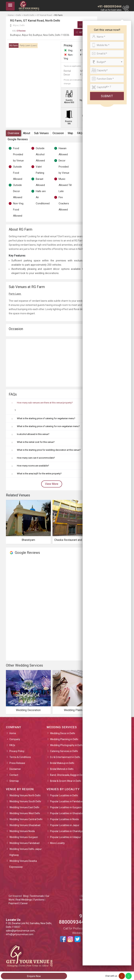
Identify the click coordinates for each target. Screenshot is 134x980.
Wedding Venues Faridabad (24, 843)
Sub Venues (41, 133)
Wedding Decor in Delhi (63, 733)
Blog (26, 896)
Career (24, 903)
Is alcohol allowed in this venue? (33, 434)
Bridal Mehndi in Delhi (62, 769)
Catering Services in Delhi (64, 751)
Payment (14, 903)
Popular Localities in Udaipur (66, 837)
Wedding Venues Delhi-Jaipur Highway (26, 852)
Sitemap (14, 781)
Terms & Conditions (20, 757)
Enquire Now (34, 976)
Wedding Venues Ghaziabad (25, 825)
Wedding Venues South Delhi (25, 801)
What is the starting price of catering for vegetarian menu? (46, 418)
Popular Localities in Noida (64, 819)
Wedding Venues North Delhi (25, 795)
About (27, 133)
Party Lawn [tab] (28, 46)
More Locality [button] (57, 843)
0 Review (19, 31)
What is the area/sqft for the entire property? (39, 474)
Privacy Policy (17, 751)
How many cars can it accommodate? (36, 458)
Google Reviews (18, 139)
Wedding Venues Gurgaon (24, 837)
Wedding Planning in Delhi (64, 739)
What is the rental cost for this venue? (36, 442)
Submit (107, 96)
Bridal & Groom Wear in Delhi (66, 781)
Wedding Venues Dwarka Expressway (23, 864)
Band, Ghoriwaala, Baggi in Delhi (68, 775)
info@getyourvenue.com (20, 934)
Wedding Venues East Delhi (24, 807)
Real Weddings (24, 900)
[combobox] (107, 62)
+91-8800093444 (109, 6)
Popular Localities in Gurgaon (66, 807)
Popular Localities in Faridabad (67, 801)
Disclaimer (15, 769)
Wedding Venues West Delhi (25, 813)
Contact (14, 775)
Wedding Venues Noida (22, 831)
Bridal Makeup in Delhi (62, 763)
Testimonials (37, 896)
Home (13, 733)
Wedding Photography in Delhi (66, 745)
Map (70, 133)
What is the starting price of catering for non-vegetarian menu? (48, 426)
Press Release (17, 763)
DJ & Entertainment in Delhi (65, 757)
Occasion (58, 133)
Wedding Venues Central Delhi (26, 819)
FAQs (80, 133)
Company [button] (15, 739)
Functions (39, 900)
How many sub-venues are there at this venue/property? (45, 403)
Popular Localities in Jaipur (65, 825)
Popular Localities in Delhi (64, 795)
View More (52, 484)
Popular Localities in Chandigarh (68, 831)
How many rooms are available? (33, 466)
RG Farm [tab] (14, 46)
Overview (13, 133)
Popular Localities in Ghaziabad (67, 813)
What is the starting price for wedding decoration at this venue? (49, 450)
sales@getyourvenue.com (20, 931)
